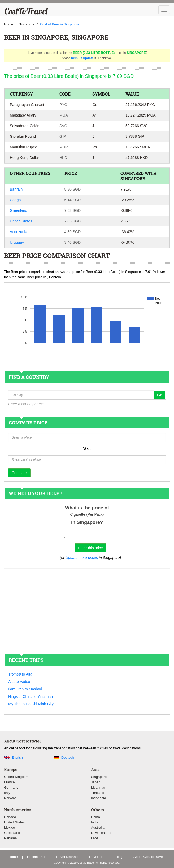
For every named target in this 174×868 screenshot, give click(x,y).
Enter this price (90, 548)
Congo (15, 200)
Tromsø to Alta (20, 674)
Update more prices (82, 558)
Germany (11, 787)
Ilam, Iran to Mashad (25, 689)
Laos (95, 838)
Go (160, 395)
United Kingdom (16, 777)
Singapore (99, 777)
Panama (10, 838)
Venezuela (18, 232)
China (95, 817)
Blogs (120, 857)
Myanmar (98, 787)
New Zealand (101, 833)
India (95, 822)
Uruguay (17, 242)
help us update (82, 58)
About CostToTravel (149, 857)
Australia (98, 828)
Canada (10, 817)
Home (13, 857)
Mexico (9, 828)
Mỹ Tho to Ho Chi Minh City (31, 704)
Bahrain (16, 189)
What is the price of (87, 508)
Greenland (18, 210)
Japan (96, 782)
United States (21, 221)
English (17, 757)
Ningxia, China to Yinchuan (31, 697)
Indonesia (98, 798)
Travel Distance (67, 857)
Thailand (98, 793)
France (9, 782)
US (62, 537)
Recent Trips (37, 857)
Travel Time (97, 857)
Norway (10, 798)
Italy (7, 793)
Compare (19, 473)
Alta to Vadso (19, 682)
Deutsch (68, 757)
